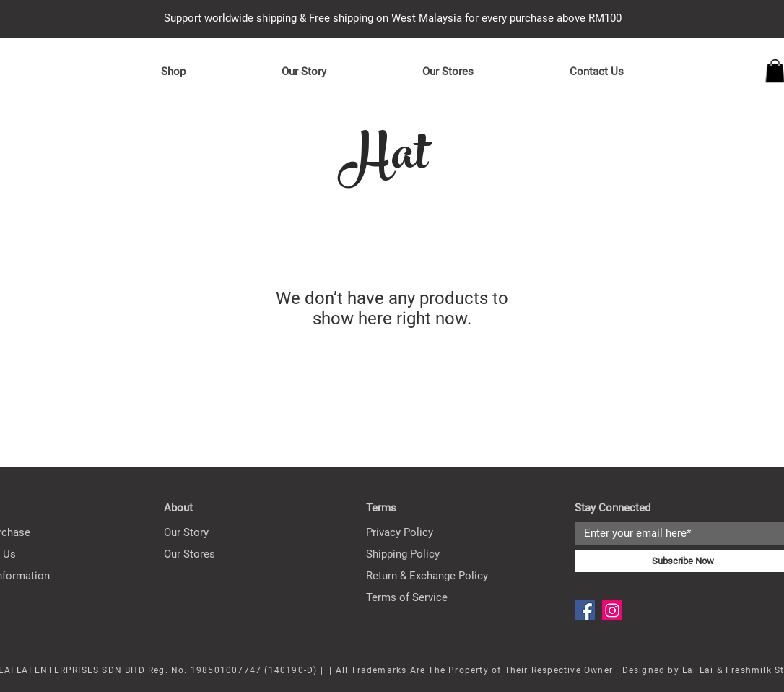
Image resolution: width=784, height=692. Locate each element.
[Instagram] (612, 610)
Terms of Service (407, 597)
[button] (173, 72)
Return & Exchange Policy (427, 576)
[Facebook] (585, 610)
